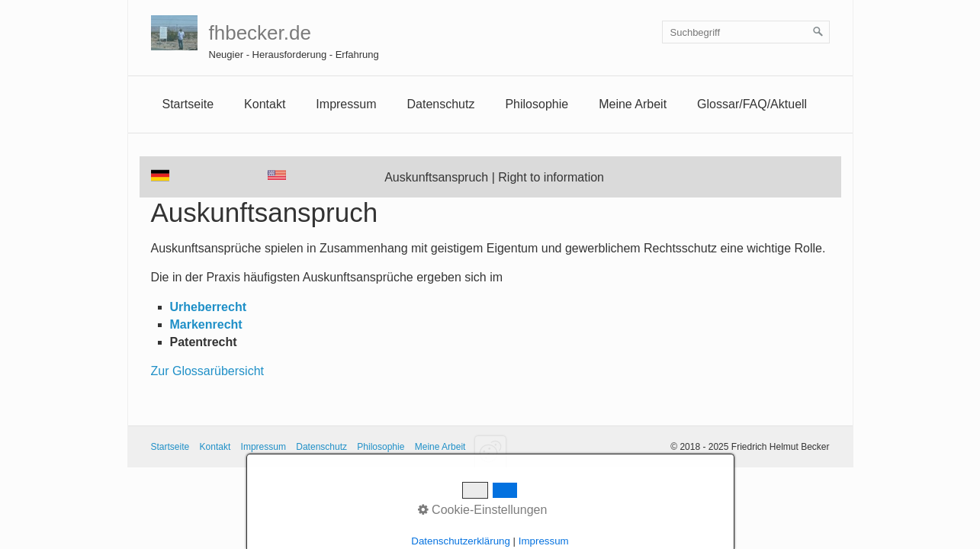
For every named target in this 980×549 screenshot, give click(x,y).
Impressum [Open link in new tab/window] (346, 104)
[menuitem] (188, 104)
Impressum (263, 447)
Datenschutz (440, 104)
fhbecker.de (260, 33)
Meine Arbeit (633, 104)
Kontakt (265, 104)
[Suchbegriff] (746, 32)
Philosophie (537, 104)
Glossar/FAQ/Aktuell (752, 104)
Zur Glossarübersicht (208, 371)
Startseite (188, 104)
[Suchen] (818, 32)
